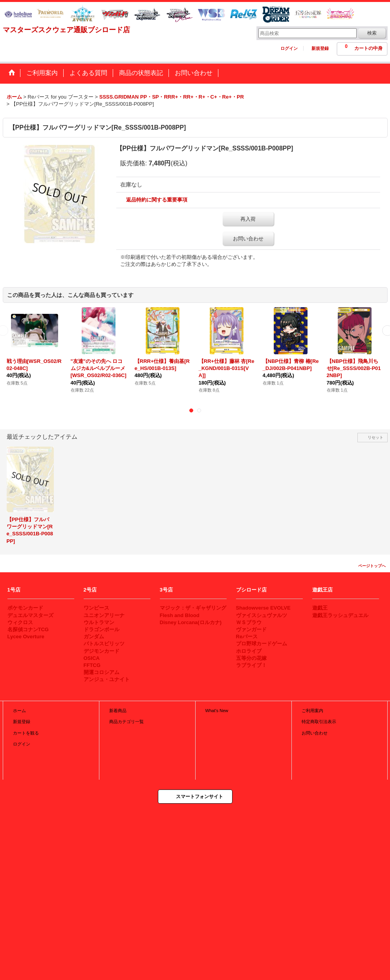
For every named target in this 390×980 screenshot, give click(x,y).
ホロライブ (249, 651)
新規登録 (320, 48)
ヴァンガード (251, 629)
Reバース (247, 637)
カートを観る (26, 733)
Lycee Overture (26, 637)
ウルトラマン (99, 622)
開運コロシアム (102, 672)
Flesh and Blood (180, 615)
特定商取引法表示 (319, 722)
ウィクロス (20, 622)
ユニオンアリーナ (104, 615)
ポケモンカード (25, 608)
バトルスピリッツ (104, 644)
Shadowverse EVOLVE (263, 608)
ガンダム (94, 637)
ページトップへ (372, 566)
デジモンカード (102, 651)
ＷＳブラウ (249, 622)
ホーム (19, 711)
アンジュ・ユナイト (107, 679)
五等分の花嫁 (251, 658)
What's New (217, 711)
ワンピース (96, 608)
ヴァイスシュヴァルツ (262, 615)
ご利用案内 (312, 711)
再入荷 (248, 219)
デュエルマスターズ (30, 615)
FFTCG (92, 665)
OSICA (92, 658)
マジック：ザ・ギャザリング (193, 608)
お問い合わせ (248, 239)
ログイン (289, 48)
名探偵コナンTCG (28, 629)
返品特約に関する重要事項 (157, 200)
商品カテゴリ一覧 (126, 722)
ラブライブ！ (251, 665)
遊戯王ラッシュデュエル (340, 615)
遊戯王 (320, 608)
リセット (375, 437)
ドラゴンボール (102, 629)
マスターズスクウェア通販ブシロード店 (66, 30)
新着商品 (118, 711)
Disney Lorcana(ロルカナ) (191, 622)
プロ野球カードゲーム (262, 644)
